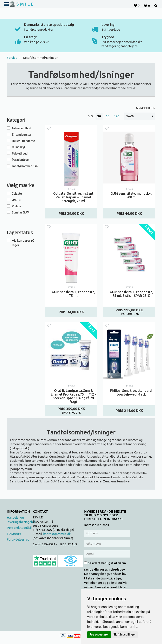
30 (99, 116)
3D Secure (14, 534)
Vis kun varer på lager (23, 243)
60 (108, 116)
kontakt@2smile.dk (57, 534)
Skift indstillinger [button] (124, 634)
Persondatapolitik (20, 528)
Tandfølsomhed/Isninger (40, 58)
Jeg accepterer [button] (99, 634)
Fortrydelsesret (18, 539)
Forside (12, 58)
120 (117, 116)
